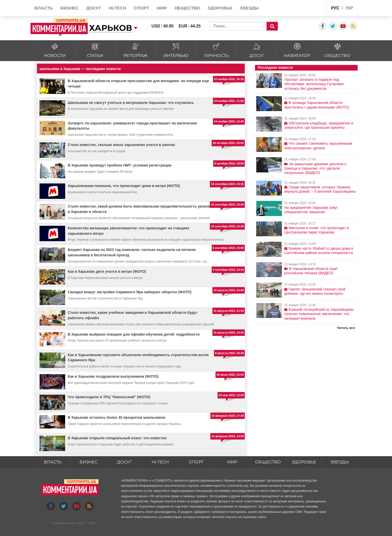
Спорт (196, 462)
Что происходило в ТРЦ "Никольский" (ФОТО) (109, 397)
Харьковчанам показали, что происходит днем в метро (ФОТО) (124, 186)
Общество (268, 462)
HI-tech (160, 462)
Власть (53, 462)
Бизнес (89, 462)
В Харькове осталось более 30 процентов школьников (116, 417)
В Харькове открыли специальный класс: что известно (117, 438)
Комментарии (65, 523)
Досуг (124, 462)
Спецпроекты (303, 9)
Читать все (346, 328)
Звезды (340, 462)
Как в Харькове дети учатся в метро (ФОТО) (107, 271)
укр (349, 8)
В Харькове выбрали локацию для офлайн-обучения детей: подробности (134, 334)
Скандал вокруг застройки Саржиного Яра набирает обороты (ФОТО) (130, 292)
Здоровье (304, 462)
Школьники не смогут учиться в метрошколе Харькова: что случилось (131, 103)
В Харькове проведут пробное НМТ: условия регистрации (120, 165)
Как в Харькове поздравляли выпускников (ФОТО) (113, 376)
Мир (232, 462)
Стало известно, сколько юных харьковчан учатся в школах (121, 145)
